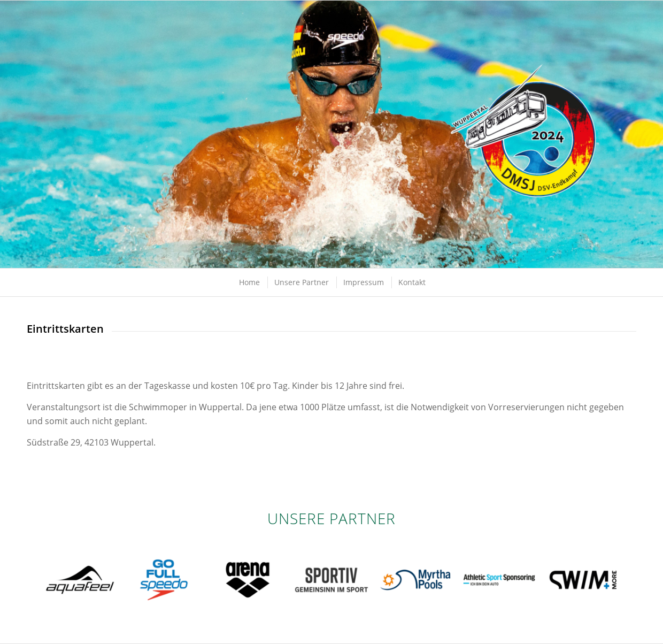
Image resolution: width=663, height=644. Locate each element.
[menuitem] (249, 282)
